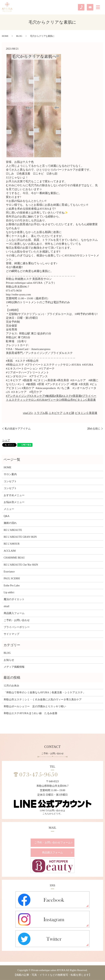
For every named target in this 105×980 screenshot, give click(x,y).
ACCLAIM (10, 551)
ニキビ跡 (69, 413)
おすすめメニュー (14, 495)
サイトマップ (12, 634)
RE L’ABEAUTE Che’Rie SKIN (21, 565)
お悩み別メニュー (14, 502)
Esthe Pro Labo (12, 586)
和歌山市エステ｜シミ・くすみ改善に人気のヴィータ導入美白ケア (43, 700)
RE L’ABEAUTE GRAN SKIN (20, 537)
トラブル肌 (41, 413)
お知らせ (9, 660)
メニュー (9, 509)
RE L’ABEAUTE (13, 530)
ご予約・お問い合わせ (17, 620)
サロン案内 (10, 474)
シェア (6, 440)
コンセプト (10, 481)
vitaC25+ (28, 413)
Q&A (7, 516)
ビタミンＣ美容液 (86, 413)
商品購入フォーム (14, 613)
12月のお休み (12, 686)
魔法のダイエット (14, 599)
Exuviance (9, 572)
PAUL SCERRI (12, 578)
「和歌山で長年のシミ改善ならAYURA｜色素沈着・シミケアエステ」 (45, 692)
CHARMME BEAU (14, 558)
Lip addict (9, 592)
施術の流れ (10, 523)
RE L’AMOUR (12, 544)
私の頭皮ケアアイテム (18, 429)
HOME (5, 36)
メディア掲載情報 (14, 667)
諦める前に (94, 429)
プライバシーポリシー (17, 627)
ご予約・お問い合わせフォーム (53, 843)
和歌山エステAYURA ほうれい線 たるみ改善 (31, 713)
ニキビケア (56, 413)
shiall (6, 606)
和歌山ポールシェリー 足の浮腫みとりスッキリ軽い (35, 706)
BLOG (19, 36)
